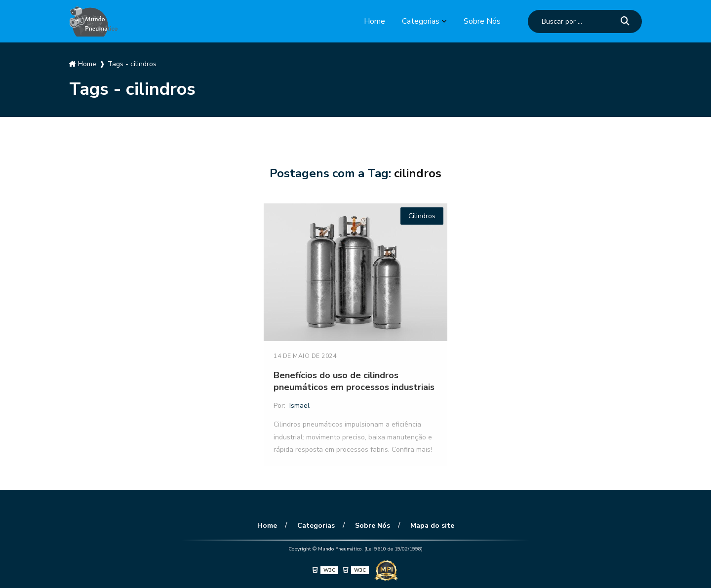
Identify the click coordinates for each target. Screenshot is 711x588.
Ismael (299, 406)
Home (375, 21)
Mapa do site (432, 526)
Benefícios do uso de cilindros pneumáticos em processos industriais (354, 381)
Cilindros (422, 216)
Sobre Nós (482, 21)
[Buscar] (625, 21)
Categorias (421, 21)
